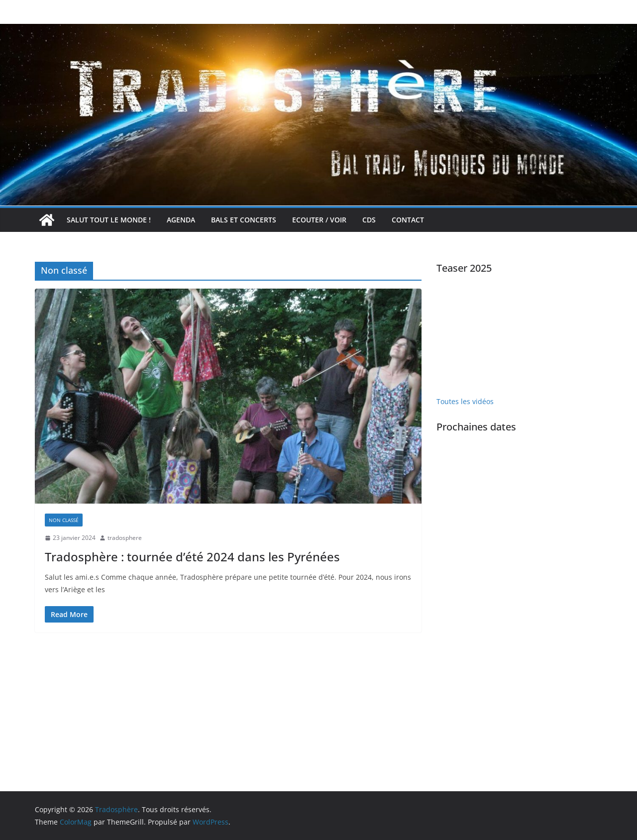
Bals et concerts (244, 220)
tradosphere (125, 538)
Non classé (64, 520)
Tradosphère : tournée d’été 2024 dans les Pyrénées (192, 557)
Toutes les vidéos (465, 401)
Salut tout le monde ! (109, 220)
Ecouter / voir (319, 220)
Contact (408, 220)
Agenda (181, 220)
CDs (369, 220)
